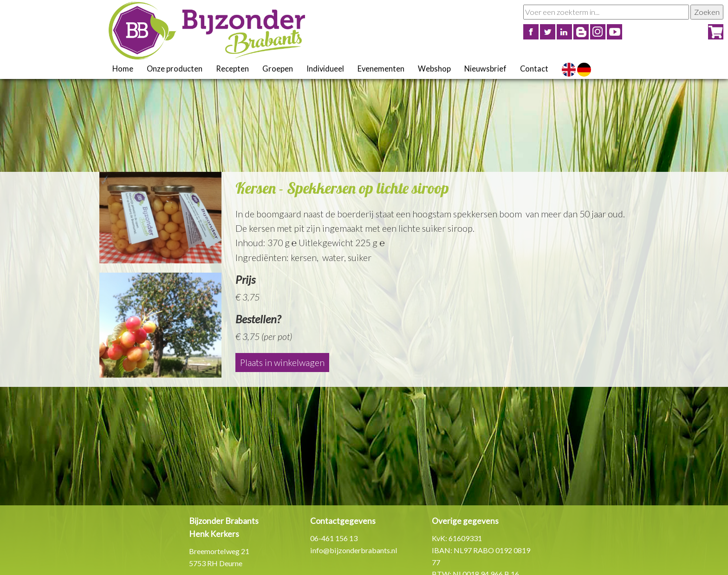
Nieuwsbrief (485, 69)
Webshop (434, 69)
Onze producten (175, 69)
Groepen (278, 69)
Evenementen (381, 69)
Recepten (232, 69)
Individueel (325, 69)
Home (123, 69)
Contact (534, 69)
